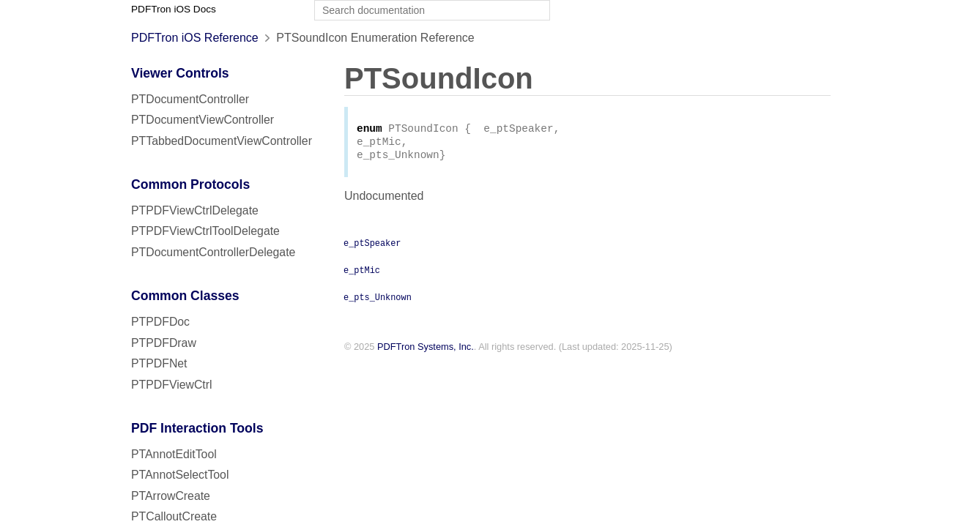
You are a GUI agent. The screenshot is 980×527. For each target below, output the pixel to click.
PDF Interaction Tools (197, 428)
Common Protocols (190, 184)
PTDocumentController (190, 99)
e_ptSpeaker (372, 247)
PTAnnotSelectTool (180, 475)
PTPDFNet (159, 363)
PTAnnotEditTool (174, 454)
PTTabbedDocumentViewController (222, 141)
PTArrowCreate (171, 496)
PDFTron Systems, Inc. (426, 351)
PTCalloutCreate (174, 516)
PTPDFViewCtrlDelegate (195, 210)
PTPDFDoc (160, 322)
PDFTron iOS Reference (195, 38)
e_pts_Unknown (378, 301)
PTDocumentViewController (203, 120)
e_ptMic (362, 274)
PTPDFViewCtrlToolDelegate (205, 231)
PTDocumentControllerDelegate (213, 252)
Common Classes (185, 296)
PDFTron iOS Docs (174, 9)
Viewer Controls (180, 73)
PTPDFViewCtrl (172, 385)
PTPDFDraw (164, 343)
